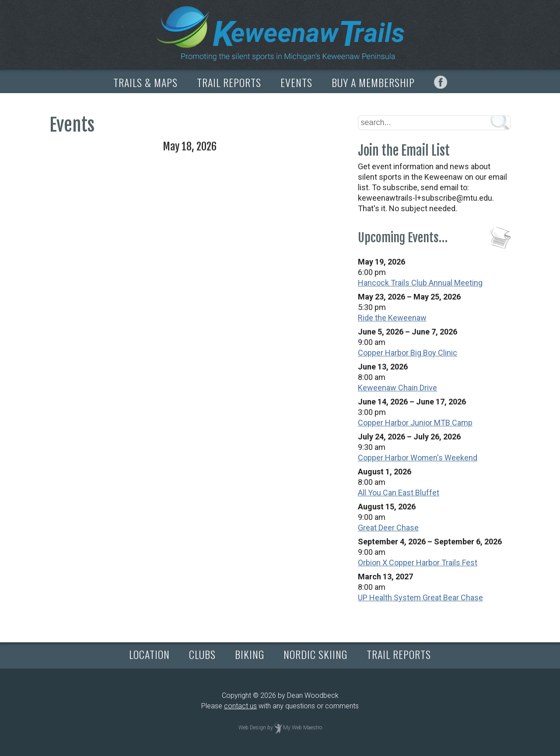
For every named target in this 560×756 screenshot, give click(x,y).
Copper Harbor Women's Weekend (418, 458)
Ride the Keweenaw (392, 318)
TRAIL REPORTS (229, 82)
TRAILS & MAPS (145, 82)
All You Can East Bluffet (399, 493)
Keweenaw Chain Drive (397, 388)
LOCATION (149, 654)
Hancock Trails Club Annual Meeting (420, 283)
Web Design (252, 728)
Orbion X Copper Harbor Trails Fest (418, 563)
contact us (240, 706)
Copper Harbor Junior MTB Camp (415, 423)
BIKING (250, 654)
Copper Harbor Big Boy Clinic (408, 353)
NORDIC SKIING (315, 654)
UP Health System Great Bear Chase (420, 597)
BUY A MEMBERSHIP (373, 82)
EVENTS (296, 82)
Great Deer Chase (388, 528)
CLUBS (202, 654)
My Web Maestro (303, 728)
